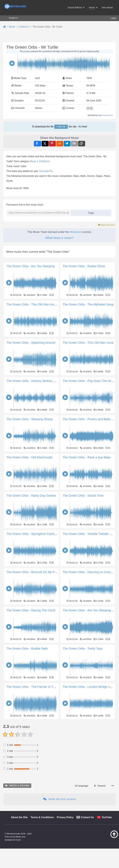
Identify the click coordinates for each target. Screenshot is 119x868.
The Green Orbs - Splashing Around (31, 343)
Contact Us (87, 860)
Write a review (17, 828)
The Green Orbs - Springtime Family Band (35, 534)
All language (81, 829)
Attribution (75, 232)
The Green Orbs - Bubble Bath (27, 649)
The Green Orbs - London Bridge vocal (89, 687)
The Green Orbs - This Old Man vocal (88, 343)
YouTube (107, 860)
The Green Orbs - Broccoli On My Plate (33, 572)
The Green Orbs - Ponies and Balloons (89, 419)
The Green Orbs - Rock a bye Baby (87, 457)
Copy (90, 212)
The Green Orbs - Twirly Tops (83, 649)
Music (33, 161)
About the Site (19, 860)
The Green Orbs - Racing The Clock (31, 610)
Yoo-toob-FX (108, 115)
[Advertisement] (60, 742)
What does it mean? (60, 238)
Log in (61, 127)
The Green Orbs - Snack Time (83, 496)
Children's (44, 161)
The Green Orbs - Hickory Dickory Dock (33, 381)
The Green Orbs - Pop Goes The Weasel (90, 381)
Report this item (106, 225)
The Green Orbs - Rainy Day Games (31, 496)
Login (113, 18)
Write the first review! (59, 842)
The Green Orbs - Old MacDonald (29, 457)
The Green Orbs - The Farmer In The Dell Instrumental (43, 687)
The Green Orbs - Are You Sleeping (30, 266)
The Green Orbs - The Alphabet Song (88, 304)
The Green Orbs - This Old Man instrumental (37, 304)
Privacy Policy (65, 860)
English (12, 18)
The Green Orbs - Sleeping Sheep (30, 419)
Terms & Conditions (42, 860)
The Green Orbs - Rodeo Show (84, 266)
